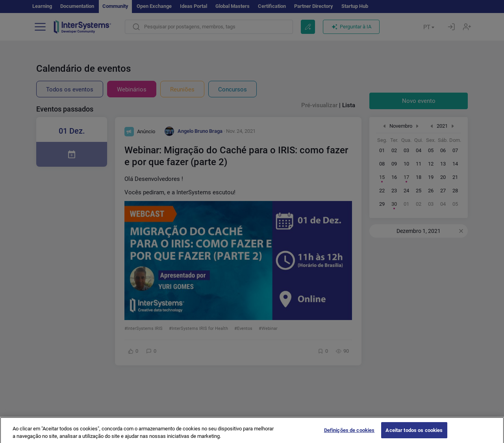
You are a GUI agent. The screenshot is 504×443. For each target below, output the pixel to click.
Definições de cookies (349, 435)
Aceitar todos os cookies (414, 435)
